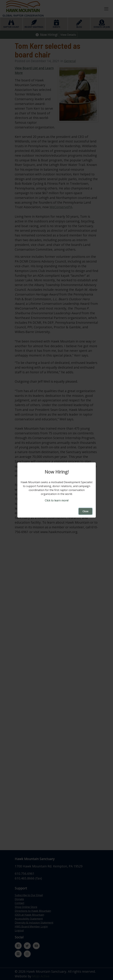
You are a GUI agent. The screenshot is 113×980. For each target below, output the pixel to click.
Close (85, 511)
